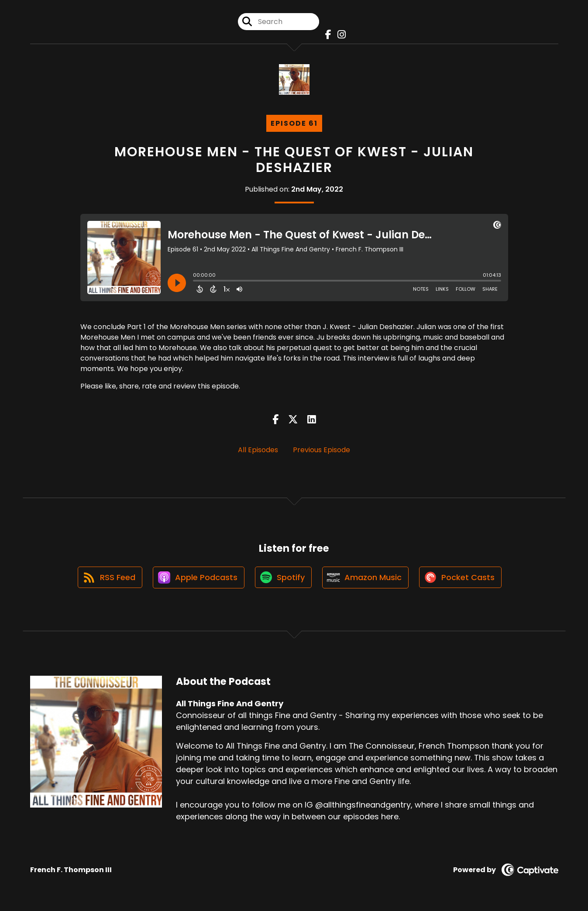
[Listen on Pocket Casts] (462, 578)
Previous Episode (322, 450)
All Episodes (258, 450)
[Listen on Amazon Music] (366, 578)
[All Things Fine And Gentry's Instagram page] (339, 35)
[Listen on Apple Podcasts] (198, 578)
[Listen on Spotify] (283, 578)
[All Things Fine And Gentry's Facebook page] (326, 35)
